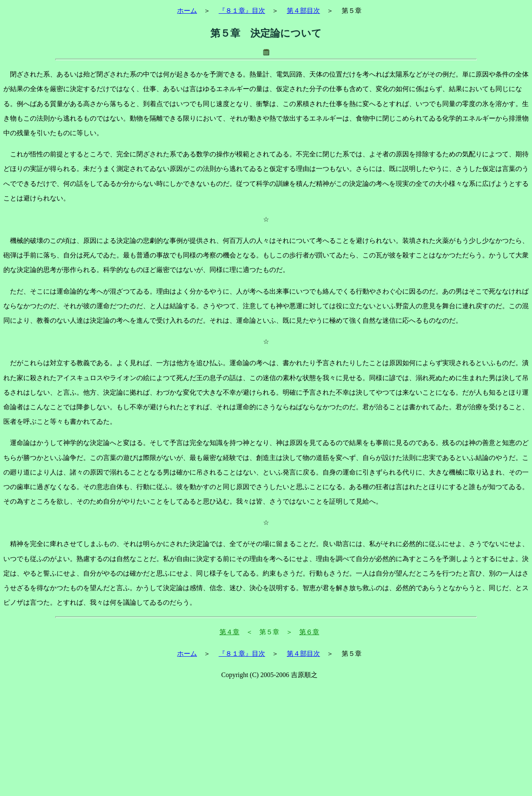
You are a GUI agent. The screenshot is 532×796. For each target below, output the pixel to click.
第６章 (309, 632)
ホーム (187, 11)
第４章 (229, 632)
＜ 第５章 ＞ (269, 632)
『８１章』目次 (242, 11)
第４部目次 (303, 11)
